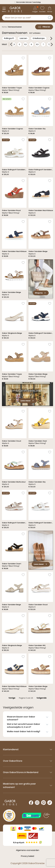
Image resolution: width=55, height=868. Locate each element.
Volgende (42, 698)
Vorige (12, 698)
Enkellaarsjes (39, 38)
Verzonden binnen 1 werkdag (27, 2)
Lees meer (28, 401)
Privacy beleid (27, 856)
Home (4, 27)
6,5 (37, 44)
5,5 (25, 44)
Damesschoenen (15, 27)
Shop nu (41, 293)
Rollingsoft (9, 38)
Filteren (44, 27)
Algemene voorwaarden (28, 850)
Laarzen (23, 38)
